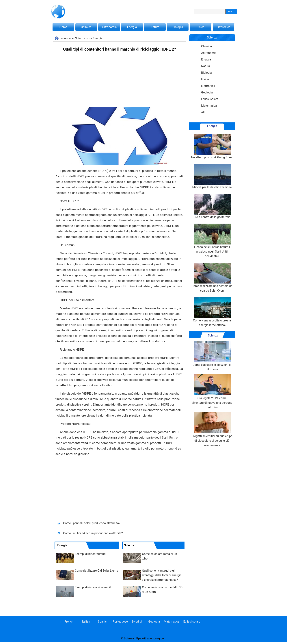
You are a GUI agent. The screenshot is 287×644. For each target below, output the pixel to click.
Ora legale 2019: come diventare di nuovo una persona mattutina (212, 392)
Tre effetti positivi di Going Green (212, 147)
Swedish (137, 622)
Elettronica (223, 27)
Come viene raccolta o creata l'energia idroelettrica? (212, 312)
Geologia (207, 92)
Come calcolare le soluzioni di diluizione (212, 356)
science (66, 38)
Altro (204, 112)
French (69, 622)
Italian (86, 622)
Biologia (178, 27)
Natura (155, 27)
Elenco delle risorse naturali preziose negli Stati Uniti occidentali (212, 241)
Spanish (103, 622)
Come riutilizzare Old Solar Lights (96, 571)
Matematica (209, 106)
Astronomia (109, 27)
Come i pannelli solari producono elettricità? (92, 523)
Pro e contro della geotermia (212, 206)
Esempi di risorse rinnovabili (93, 587)
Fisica (201, 27)
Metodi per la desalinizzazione (212, 176)
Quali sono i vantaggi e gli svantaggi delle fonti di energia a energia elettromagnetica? (162, 575)
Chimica (86, 27)
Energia (132, 27)
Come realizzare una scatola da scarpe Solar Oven (212, 277)
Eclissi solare (210, 99)
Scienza (80, 38)
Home (63, 27)
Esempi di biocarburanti (90, 554)
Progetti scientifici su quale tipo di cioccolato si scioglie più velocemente (212, 429)
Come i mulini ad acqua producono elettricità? (93, 533)
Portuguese (120, 622)
